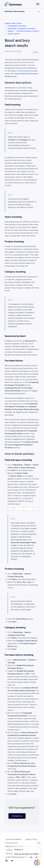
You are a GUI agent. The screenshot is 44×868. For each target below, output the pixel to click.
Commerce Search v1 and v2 (28, 31)
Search (11, 31)
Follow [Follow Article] (36, 52)
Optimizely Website (14, 839)
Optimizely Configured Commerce (22, 29)
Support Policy (31, 839)
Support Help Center (13, 23)
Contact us (17, 816)
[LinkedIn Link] (7, 861)
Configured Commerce (17, 26)
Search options (14, 34)
